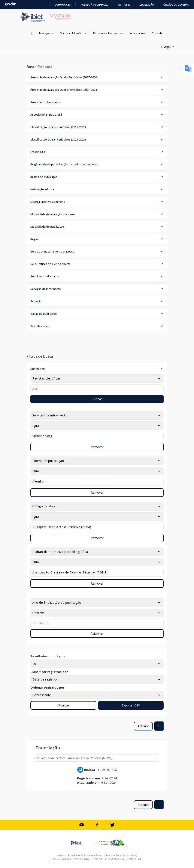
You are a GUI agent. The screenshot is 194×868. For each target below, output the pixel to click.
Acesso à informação (95, 5)
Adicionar (97, 633)
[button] (97, 77)
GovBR (10, 4)
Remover (97, 447)
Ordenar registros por (47, 687)
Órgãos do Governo (176, 5)
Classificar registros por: (49, 672)
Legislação (147, 5)
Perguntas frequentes (108, 33)
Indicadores (137, 33)
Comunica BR (63, 5)
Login (168, 46)
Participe (124, 5)
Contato (157, 33)
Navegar (46, 33)
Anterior (143, 726)
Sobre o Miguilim (73, 33)
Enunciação (48, 748)
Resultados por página (48, 656)
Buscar (97, 399)
